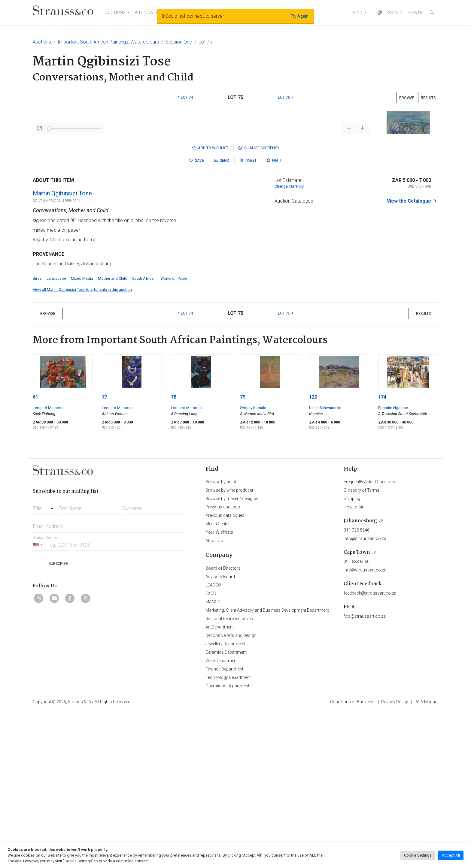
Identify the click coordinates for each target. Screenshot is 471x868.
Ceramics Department (226, 809)
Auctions (42, 42)
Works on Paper (174, 436)
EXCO (211, 751)
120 (313, 554)
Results (428, 98)
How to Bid (354, 664)
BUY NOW (144, 13)
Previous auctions (223, 664)
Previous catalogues (225, 673)
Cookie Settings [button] (418, 855)
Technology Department (228, 835)
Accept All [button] (451, 855)
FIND (358, 13)
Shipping (352, 656)
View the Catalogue (409, 358)
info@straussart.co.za (365, 696)
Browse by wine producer (229, 647)
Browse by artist (221, 639)
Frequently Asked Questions (370, 639)
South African (144, 436)
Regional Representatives (229, 776)
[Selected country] (39, 702)
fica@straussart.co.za (365, 773)
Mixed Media (82, 436)
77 (105, 554)
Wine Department (222, 818)
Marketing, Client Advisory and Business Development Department (267, 767)
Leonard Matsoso (48, 565)
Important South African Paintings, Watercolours (108, 42)
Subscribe (58, 721)
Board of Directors (223, 725)
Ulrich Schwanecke (325, 565)
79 (243, 554)
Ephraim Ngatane (393, 565)
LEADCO (213, 742)
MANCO (213, 759)
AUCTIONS (115, 13)
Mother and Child (113, 436)
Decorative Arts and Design (231, 793)
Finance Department (224, 826)
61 (35, 554)
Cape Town (357, 710)
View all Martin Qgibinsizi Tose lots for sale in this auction (82, 447)
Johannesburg (360, 678)
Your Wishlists (219, 689)
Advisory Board (220, 734)
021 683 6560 (357, 719)
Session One (179, 42)
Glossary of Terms (362, 647)
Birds (37, 436)
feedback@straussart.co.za (370, 750)
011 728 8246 (357, 687)
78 (174, 554)
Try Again (299, 16)
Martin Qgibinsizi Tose (62, 351)
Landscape (56, 436)
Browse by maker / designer (232, 656)
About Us (214, 698)
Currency (259, 305)
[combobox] (44, 664)
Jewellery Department (225, 801)
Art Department (220, 784)
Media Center (218, 681)
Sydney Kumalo (253, 565)
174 (382, 554)
